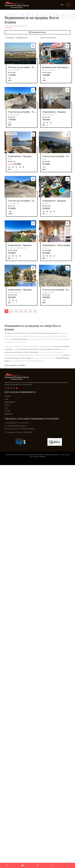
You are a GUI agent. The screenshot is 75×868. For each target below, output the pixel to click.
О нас (7, 399)
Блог (6, 408)
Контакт (8, 411)
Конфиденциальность (52, 455)
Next (34, 53)
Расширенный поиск (37, 32)
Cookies (63, 455)
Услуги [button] (8, 405)
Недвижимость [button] (11, 402)
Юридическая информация (36, 455)
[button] (20, 38)
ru (63, 5)
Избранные (8, 414)
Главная (8, 396)
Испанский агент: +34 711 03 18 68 (16, 423)
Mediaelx (43, 457)
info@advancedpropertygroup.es (16, 426)
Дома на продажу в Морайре (15, 365)
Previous (7, 53)
